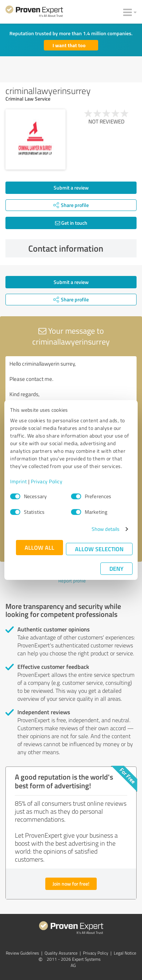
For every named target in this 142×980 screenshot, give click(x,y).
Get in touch (71, 223)
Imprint (19, 481)
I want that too (69, 45)
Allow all (39, 547)
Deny (116, 568)
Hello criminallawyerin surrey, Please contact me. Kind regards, (71, 397)
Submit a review (71, 188)
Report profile (72, 581)
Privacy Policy (47, 481)
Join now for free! (71, 884)
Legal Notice (125, 953)
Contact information (81, 248)
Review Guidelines (22, 953)
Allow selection (99, 549)
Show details (106, 529)
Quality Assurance (61, 953)
